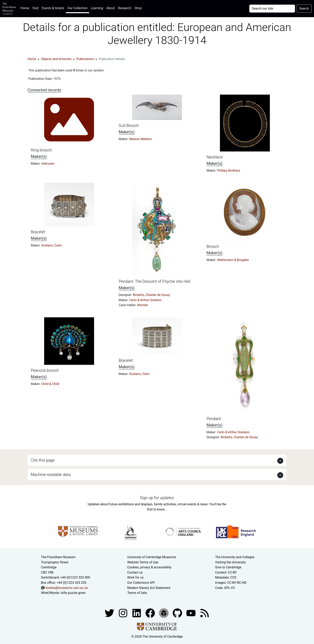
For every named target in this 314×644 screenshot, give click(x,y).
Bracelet (38, 232)
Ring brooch (41, 150)
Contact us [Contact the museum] (135, 572)
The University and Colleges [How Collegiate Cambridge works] (235, 557)
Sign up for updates (157, 498)
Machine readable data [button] (51, 475)
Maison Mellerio (140, 139)
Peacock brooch (45, 370)
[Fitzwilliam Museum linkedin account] (151, 613)
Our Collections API (141, 583)
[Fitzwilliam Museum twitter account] (110, 613)
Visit (35, 8)
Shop (138, 8)
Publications (85, 59)
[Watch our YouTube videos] (191, 613)
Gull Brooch (129, 126)
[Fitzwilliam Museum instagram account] (123, 613)
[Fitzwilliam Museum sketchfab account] (164, 613)
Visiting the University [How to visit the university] (230, 562)
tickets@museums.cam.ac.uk (67, 588)
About (111, 8)
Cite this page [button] (43, 460)
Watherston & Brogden (233, 260)
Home (26, 8)
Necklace (215, 157)
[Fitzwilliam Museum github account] (178, 613)
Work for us (135, 577)
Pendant (214, 419)
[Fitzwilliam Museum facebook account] (137, 613)
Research (125, 8)
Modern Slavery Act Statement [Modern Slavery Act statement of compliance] (149, 588)
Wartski (142, 305)
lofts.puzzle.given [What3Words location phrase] (73, 593)
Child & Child (50, 384)
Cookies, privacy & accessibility (149, 567)
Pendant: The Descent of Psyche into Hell (154, 281)
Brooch (213, 246)
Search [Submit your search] (304, 8)
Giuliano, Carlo (51, 245)
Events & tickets (53, 8)
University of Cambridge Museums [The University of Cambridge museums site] (152, 557)
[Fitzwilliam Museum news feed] (205, 613)
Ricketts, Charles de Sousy (152, 295)
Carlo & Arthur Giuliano (145, 300)
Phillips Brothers (229, 171)
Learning (97, 8)
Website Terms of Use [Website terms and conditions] (143, 562)
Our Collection (78, 8)
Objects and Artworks (56, 59)
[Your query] (272, 9)
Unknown (48, 164)
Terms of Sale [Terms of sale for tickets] (137, 593)
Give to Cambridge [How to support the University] (228, 567)
